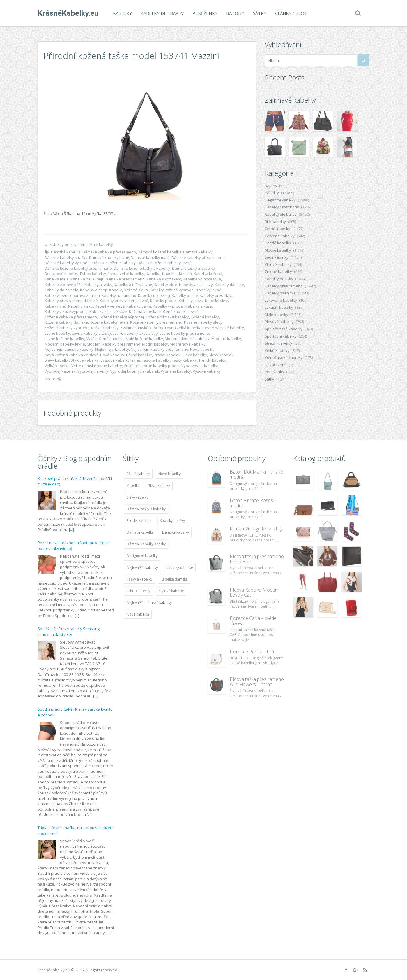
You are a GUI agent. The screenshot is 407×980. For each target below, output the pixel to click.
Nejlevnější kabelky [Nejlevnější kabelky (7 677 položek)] (142, 568)
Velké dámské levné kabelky (97, 366)
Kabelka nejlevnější (87, 279)
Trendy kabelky (212, 360)
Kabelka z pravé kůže (64, 285)
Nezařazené (276, 365)
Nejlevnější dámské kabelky (69, 349)
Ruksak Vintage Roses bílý (256, 529)
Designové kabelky (61, 274)
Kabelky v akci (81, 306)
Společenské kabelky (284, 329)
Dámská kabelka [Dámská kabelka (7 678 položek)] (140, 532)
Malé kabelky (101, 244)
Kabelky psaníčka (280, 293)
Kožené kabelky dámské (66, 322)
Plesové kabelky (279, 322)
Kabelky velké (139, 306)
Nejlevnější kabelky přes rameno (160, 349)
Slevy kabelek (221, 355)
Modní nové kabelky (188, 344)
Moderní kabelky (226, 339)
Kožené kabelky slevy (203, 322)
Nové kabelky (112, 355)
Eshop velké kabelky (126, 274)
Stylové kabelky (85, 360)
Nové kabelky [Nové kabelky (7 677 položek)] (169, 474)
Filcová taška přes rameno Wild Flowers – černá (257, 682)
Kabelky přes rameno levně (124, 301)
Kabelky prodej (163, 301)
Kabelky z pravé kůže (108, 311)
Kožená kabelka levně (179, 311)
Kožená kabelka (143, 311)
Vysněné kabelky (176, 371)
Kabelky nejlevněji (154, 295)
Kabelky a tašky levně (133, 285)
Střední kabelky (278, 343)
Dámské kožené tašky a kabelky (142, 268)
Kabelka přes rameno (125, 279)
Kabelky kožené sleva (129, 290)
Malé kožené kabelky (144, 339)
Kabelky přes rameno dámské (71, 301)
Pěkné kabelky (139, 355)
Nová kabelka (202, 349)
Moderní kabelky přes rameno (114, 344)
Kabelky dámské (229, 285)
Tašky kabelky (184, 360)
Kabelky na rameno (119, 295)
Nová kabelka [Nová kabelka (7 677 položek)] (138, 614)
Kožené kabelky (205, 317)
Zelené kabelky (278, 271)
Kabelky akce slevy (196, 285)
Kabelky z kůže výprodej (66, 311)
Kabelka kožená (208, 274)
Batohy (235, 13)
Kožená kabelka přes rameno (71, 317)
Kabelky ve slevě (110, 306)
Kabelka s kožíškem (164, 279)
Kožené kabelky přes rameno (156, 322)
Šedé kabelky (277, 257)
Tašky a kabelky (156, 360)
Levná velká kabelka (183, 328)
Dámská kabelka (66, 252)
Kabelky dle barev (162, 13)
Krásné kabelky (105, 328)
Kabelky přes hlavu (217, 295)
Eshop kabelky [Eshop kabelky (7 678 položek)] (138, 591)
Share (53, 379)
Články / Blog (291, 13)
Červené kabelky (280, 236)
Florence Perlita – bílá (252, 652)
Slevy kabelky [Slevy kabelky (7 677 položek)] (137, 497)
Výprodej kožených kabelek (135, 371)
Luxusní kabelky (279, 307)
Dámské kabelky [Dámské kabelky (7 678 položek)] (176, 532)
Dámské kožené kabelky (114, 263)
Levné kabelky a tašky (91, 333)
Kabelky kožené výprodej (172, 290)
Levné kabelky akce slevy (135, 333)
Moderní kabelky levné (65, 344)
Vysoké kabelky (207, 371)
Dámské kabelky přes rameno (198, 257)
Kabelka (153, 274)
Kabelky (122, 13)
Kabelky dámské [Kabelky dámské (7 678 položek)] (180, 568)
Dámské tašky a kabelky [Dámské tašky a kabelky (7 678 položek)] (146, 509)
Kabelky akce (166, 285)
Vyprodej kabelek (60, 371)
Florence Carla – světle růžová (253, 621)
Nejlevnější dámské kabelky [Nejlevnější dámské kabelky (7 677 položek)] (149, 603)
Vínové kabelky (278, 264)
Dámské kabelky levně (109, 257)
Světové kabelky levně (120, 360)
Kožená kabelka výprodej (121, 317)
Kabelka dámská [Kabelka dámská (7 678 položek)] (174, 579)
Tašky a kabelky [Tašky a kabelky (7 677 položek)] (139, 579)
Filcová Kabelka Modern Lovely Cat (255, 592)
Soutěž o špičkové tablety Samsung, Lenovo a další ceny (69, 632)
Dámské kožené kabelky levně (164, 263)
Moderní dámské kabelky (187, 339)
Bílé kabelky (275, 222)
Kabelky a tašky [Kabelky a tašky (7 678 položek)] (172, 521)
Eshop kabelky (93, 274)
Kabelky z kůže (199, 306)
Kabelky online (185, 295)
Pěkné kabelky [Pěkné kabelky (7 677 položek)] (138, 474)
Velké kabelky (277, 350)
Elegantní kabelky (280, 200)
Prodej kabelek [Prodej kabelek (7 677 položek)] (139, 521)
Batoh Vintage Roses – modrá (253, 503)
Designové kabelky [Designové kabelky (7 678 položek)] (142, 556)
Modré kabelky (278, 250)
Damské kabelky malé (150, 257)
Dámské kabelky (198, 252)
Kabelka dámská (177, 274)
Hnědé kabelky (278, 243)
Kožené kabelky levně (109, 322)
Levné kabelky (57, 333)
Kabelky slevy (217, 301)
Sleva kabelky (195, 355)
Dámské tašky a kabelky (193, 268)
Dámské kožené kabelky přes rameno (78, 268)
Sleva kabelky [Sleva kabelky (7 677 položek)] (159, 486)
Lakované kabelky (281, 300)
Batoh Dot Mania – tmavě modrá (256, 474)
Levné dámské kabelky (224, 328)
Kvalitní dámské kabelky (142, 328)
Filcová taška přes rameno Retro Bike (257, 559)
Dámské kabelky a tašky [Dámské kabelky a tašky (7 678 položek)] (146, 544)
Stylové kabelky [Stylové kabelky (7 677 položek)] (171, 591)
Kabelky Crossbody (282, 207)
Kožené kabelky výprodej (67, 328)
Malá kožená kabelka (105, 339)
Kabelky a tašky (98, 285)
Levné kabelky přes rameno (184, 333)
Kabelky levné (209, 290)
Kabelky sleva (191, 301)
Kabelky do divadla (61, 290)
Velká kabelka (57, 366)
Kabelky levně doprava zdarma (72, 295)
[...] (71, 530)
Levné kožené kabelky (64, 339)
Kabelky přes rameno (69, 244)
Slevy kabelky (57, 360)
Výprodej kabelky (93, 371)
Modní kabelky (155, 344)
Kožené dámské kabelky (167, 317)
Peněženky (205, 13)
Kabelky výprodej (168, 306)
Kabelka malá (57, 279)
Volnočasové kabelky (284, 357)
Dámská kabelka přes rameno (109, 252)
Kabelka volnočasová (202, 279)
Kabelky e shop (94, 290)
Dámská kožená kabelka (160, 252)
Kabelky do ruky (279, 279)
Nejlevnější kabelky (112, 349)
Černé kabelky (277, 229)
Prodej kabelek (167, 355)
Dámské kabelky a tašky (66, 257)
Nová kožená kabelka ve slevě (71, 355)
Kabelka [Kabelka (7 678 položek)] (133, 486)
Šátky (260, 13)
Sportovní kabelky (281, 336)
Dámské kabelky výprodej (68, 263)
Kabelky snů (55, 306)
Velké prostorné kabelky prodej (152, 366)
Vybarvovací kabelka (200, 366)
